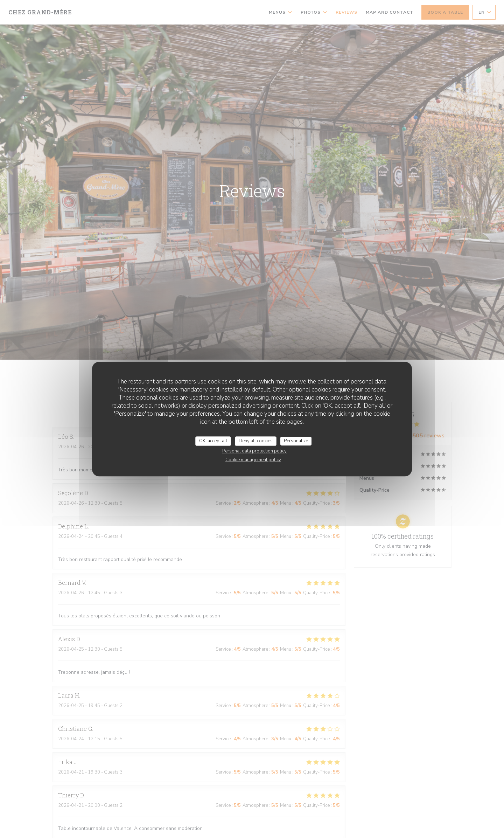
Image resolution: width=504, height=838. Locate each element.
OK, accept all (213, 441)
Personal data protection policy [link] (254, 451)
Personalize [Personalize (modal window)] (296, 441)
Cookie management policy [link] (253, 460)
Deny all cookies (256, 441)
